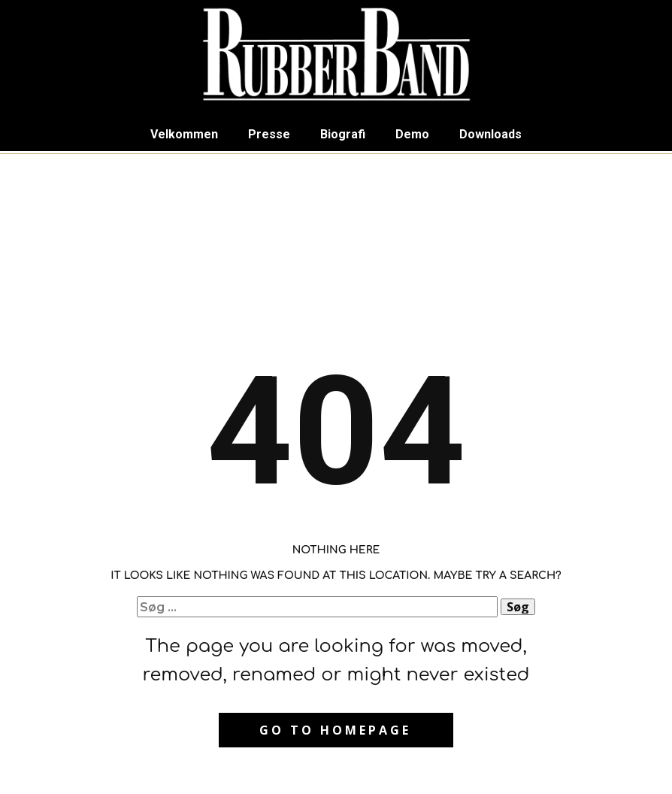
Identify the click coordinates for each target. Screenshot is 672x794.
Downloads (490, 134)
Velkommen (184, 134)
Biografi (343, 134)
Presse (269, 134)
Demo (412, 134)
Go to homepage (335, 730)
